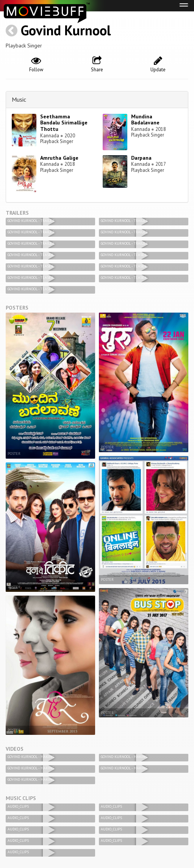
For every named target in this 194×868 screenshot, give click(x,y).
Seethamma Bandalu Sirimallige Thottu (64, 123)
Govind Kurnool (66, 30)
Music (19, 99)
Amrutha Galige (59, 158)
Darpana (141, 158)
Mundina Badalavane (145, 120)
